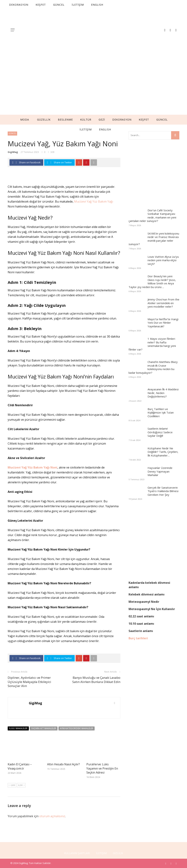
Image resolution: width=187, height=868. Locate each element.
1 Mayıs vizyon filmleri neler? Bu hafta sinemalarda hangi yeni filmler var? (152, 344)
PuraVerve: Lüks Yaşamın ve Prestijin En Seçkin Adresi (102, 768)
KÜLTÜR (86, 120)
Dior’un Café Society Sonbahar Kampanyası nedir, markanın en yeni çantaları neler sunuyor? (152, 216)
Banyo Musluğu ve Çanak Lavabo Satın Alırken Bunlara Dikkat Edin (96, 680)
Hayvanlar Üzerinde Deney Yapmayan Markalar (160, 471)
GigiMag (13, 152)
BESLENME (65, 120)
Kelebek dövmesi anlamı (147, 594)
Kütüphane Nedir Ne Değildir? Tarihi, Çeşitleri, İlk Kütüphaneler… (163, 452)
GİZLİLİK (118, 853)
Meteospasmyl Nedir (144, 602)
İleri (21, 785)
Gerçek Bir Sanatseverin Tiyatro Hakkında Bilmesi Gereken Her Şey (163, 491)
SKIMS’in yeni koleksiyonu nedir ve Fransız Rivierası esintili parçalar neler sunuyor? (154, 239)
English (105, 129)
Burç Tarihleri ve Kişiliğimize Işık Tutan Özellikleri (161, 413)
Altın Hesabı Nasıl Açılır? (63, 764)
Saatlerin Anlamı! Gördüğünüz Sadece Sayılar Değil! (160, 432)
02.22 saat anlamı (141, 616)
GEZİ (102, 120)
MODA (25, 120)
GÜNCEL (162, 120)
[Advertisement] (93, 87)
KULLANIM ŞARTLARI (77, 853)
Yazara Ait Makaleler (44, 728)
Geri (12, 785)
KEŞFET (144, 120)
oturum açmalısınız (52, 816)
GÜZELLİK (44, 120)
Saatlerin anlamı (141, 631)
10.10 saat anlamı (141, 624)
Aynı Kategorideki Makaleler (77, 728)
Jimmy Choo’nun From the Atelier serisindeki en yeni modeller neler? (163, 303)
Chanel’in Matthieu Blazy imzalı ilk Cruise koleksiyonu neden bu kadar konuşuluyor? (153, 367)
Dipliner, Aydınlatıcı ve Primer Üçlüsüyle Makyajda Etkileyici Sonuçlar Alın (29, 682)
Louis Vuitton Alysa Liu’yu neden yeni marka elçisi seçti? (163, 260)
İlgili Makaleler (18, 728)
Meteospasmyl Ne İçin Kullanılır (152, 609)
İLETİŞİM (86, 129)
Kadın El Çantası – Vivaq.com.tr (20, 766)
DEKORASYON (122, 120)
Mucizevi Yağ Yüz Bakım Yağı (94, 201)
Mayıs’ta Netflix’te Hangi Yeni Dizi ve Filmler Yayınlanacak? (163, 323)
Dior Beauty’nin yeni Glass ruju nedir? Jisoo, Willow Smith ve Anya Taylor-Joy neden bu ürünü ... (152, 282)
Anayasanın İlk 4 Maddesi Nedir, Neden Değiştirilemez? (163, 393)
